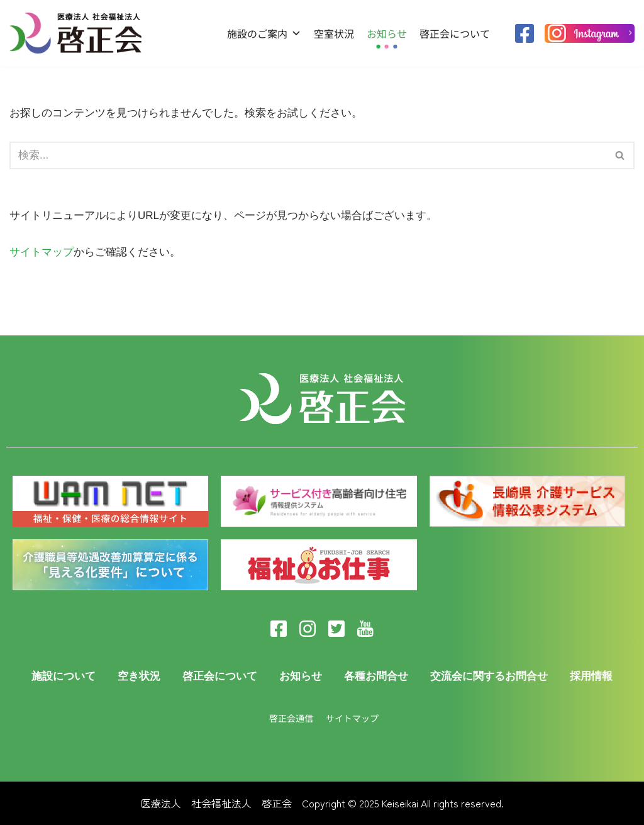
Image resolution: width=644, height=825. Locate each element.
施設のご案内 (264, 33)
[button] (620, 155)
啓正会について (455, 33)
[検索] (620, 155)
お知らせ (387, 33)
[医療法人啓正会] (79, 33)
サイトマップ (42, 252)
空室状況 (334, 33)
